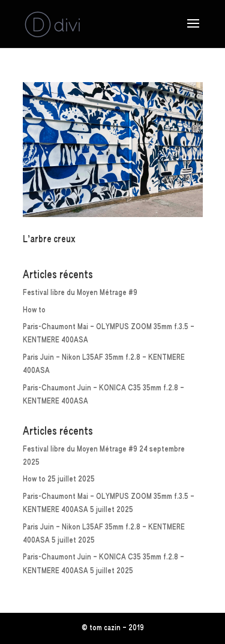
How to (34, 310)
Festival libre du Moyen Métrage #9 (80, 293)
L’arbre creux (49, 240)
